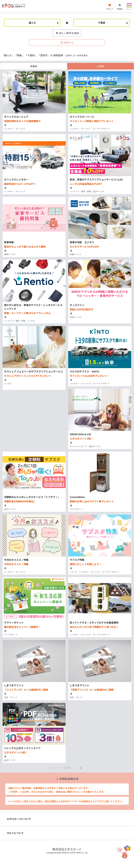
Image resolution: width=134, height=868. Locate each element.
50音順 (100, 66)
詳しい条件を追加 (67, 33)
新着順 (34, 66)
